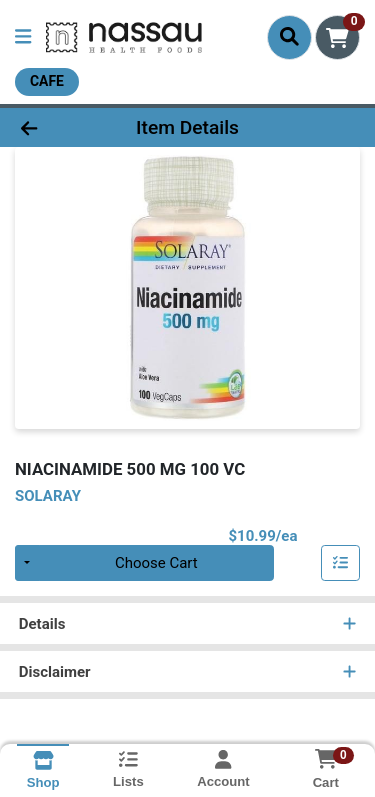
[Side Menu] (23, 37)
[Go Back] (58, 127)
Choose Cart (156, 563)
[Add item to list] (341, 563)
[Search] (289, 37)
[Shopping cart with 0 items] (337, 37)
